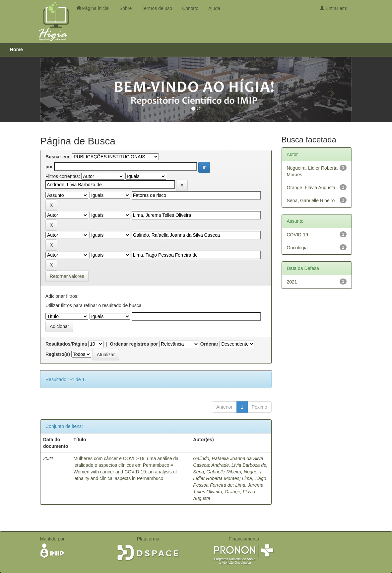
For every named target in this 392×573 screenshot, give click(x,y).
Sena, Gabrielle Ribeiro (217, 472)
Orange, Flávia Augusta (311, 188)
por (49, 167)
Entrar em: (336, 8)
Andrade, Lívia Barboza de (239, 465)
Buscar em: (58, 157)
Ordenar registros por (134, 344)
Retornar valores (67, 276)
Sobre (126, 8)
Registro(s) (58, 354)
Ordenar (209, 344)
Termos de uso (157, 8)
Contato (190, 8)
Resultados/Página (66, 344)
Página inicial (93, 8)
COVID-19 (298, 235)
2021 (292, 282)
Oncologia (297, 248)
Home (16, 49)
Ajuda (214, 8)
